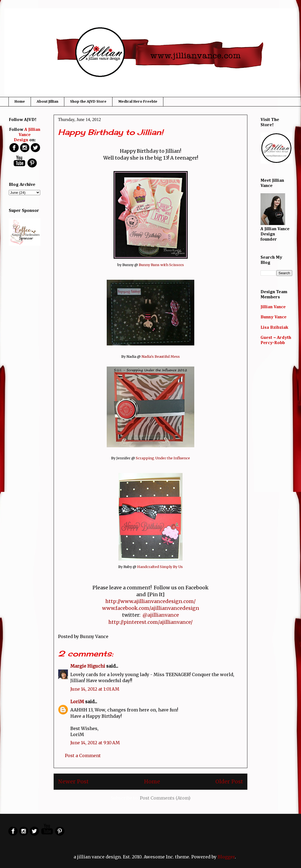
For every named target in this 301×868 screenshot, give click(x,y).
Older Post (229, 782)
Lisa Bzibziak (274, 328)
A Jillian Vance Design (27, 135)
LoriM (77, 702)
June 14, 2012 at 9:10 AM (95, 743)
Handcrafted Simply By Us (160, 567)
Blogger (226, 857)
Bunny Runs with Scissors (161, 265)
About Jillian (47, 102)
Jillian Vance (273, 307)
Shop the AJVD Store (88, 102)
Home (20, 102)
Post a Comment (83, 755)
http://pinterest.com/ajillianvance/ (150, 622)
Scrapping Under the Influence (163, 458)
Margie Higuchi (88, 666)
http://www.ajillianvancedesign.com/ (150, 601)
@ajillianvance (161, 615)
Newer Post (73, 782)
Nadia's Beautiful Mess (161, 356)
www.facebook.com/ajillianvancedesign (151, 608)
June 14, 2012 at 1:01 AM (95, 689)
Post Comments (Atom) (165, 798)
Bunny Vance (273, 317)
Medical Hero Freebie (138, 102)
